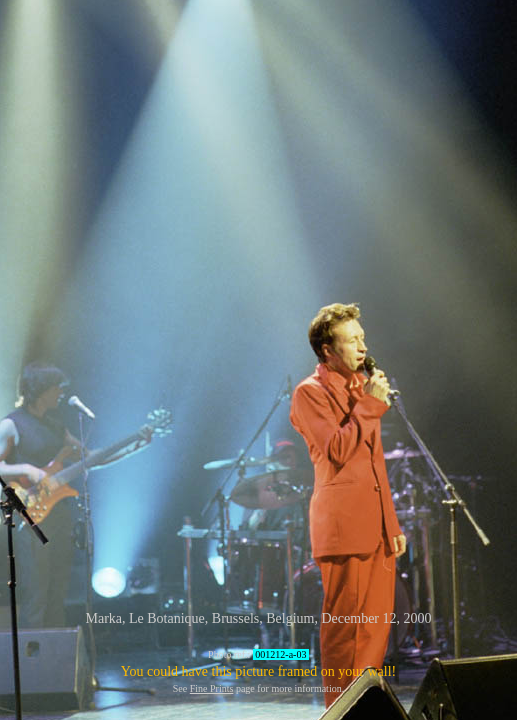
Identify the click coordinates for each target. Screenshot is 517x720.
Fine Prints (212, 688)
